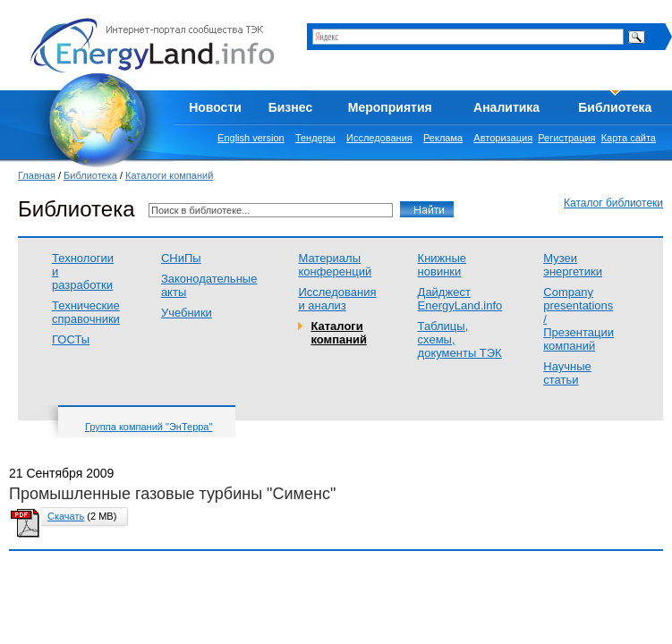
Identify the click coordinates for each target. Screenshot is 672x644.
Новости (215, 107)
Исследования (379, 138)
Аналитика (506, 107)
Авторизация (503, 138)
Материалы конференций (335, 265)
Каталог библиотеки (613, 203)
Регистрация (566, 138)
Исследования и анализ (337, 299)
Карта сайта (629, 138)
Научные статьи (567, 373)
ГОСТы (71, 339)
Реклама (443, 138)
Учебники (187, 313)
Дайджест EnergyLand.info (460, 299)
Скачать (66, 516)
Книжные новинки (442, 265)
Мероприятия (390, 107)
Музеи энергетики (573, 265)
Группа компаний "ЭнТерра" (149, 427)
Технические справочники (86, 312)
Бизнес (290, 107)
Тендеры (315, 138)
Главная (37, 175)
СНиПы (181, 258)
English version (251, 138)
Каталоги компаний (169, 175)
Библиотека (615, 107)
